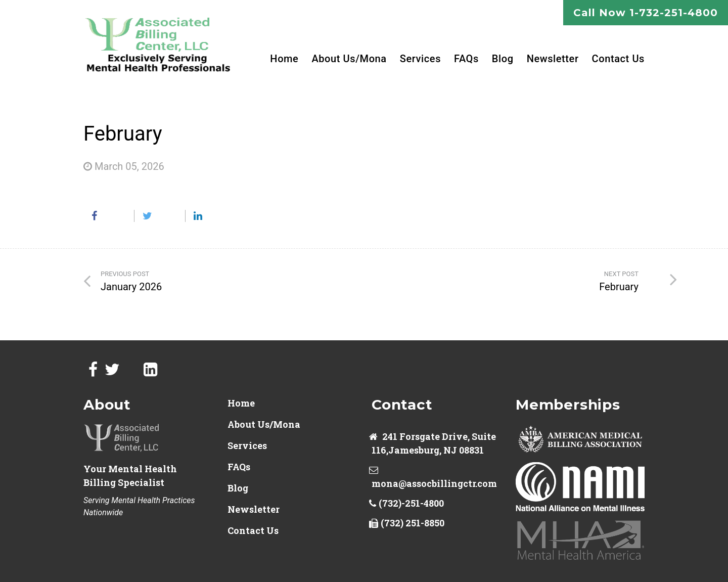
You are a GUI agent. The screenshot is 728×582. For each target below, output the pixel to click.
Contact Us (618, 59)
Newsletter (553, 59)
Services (420, 59)
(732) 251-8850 (413, 523)
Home (284, 59)
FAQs (466, 59)
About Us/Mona (349, 59)
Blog (503, 59)
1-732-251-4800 (674, 13)
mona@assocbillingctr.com (434, 483)
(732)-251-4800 (411, 503)
